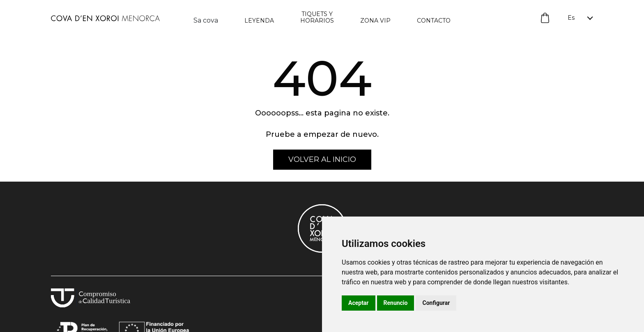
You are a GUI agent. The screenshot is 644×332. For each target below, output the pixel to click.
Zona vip (375, 21)
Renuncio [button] (396, 303)
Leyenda (259, 21)
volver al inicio (322, 159)
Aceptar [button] (359, 303)
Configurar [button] (436, 303)
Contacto (434, 21)
